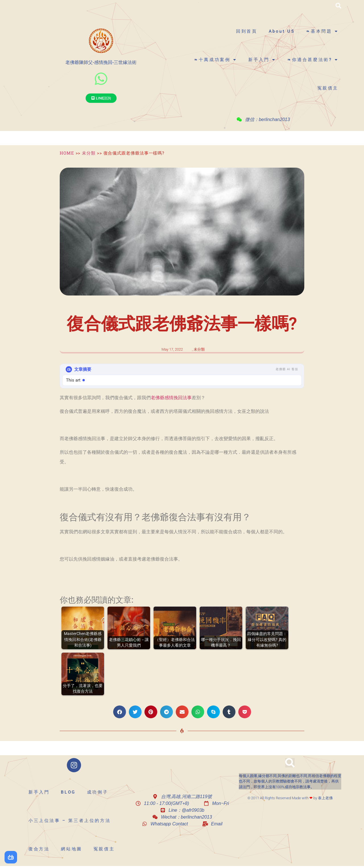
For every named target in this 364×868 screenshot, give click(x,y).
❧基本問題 (322, 31)
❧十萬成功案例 (215, 60)
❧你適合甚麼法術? (313, 60)
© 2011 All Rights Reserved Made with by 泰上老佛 (290, 798)
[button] (338, 6)
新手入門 (262, 60)
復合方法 (39, 849)
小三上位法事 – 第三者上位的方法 (70, 821)
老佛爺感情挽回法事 (171, 398)
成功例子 (98, 792)
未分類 (89, 153)
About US (282, 31)
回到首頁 (247, 31)
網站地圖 (71, 849)
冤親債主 (328, 88)
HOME (67, 153)
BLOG (68, 792)
